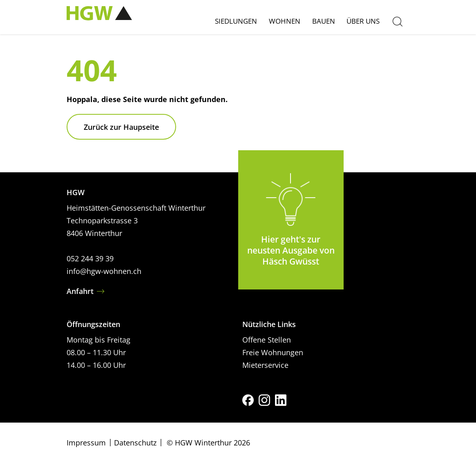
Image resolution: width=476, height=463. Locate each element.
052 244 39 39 (90, 258)
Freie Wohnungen (273, 352)
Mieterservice (265, 365)
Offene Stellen (267, 340)
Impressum (86, 443)
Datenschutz (135, 443)
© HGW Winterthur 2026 (208, 443)
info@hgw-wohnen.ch (104, 271)
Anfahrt (80, 291)
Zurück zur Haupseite (121, 127)
